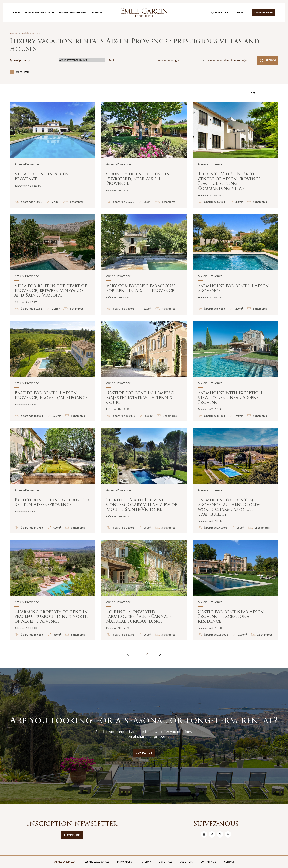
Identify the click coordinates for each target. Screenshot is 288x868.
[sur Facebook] (212, 834)
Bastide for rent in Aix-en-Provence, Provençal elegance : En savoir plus (52, 371)
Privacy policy (125, 862)
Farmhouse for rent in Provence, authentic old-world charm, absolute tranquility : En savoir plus (236, 481)
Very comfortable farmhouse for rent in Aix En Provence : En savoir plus (144, 264)
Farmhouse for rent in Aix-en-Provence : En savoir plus (236, 264)
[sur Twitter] (220, 834)
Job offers (186, 862)
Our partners (208, 862)
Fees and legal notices (96, 862)
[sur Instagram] (204, 834)
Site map (146, 862)
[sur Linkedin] (228, 834)
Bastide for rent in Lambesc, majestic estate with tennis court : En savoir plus (144, 371)
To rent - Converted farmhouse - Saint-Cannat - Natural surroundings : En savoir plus (144, 590)
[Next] (160, 654)
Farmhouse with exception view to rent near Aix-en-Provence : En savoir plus (236, 371)
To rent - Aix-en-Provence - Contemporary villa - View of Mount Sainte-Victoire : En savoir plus (144, 481)
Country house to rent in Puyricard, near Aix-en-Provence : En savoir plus (144, 155)
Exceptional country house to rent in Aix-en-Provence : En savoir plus (52, 481)
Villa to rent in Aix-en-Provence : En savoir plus (52, 155)
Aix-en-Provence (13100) (82, 60)
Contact (229, 862)
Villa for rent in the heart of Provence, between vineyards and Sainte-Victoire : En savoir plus (52, 264)
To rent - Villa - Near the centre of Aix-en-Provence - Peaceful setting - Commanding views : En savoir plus (236, 155)
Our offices (165, 862)
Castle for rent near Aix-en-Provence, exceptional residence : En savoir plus (236, 590)
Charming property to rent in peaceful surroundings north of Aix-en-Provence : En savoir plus (52, 590)
